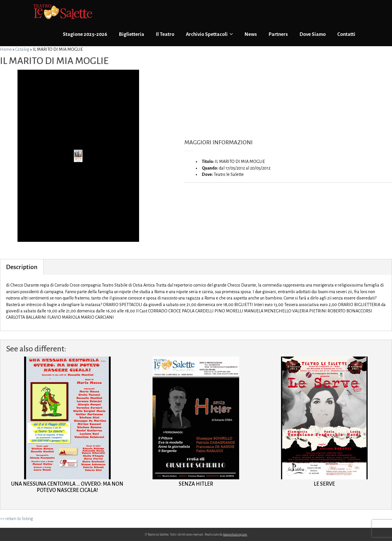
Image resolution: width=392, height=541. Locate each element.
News (251, 34)
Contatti (346, 34)
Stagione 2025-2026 (85, 34)
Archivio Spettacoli (209, 34)
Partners (278, 34)
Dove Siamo (313, 34)
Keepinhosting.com (235, 534)
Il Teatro (165, 34)
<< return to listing (16, 519)
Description (22, 267)
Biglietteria (131, 34)
